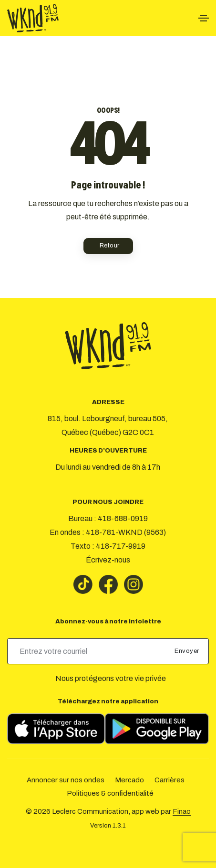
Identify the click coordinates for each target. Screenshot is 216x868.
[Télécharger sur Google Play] (157, 729)
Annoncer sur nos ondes (66, 780)
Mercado (129, 780)
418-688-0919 (123, 518)
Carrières (170, 780)
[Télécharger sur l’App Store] (56, 729)
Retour (110, 246)
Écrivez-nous (108, 560)
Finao (182, 811)
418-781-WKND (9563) (126, 532)
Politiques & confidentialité (110, 793)
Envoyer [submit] (188, 651)
